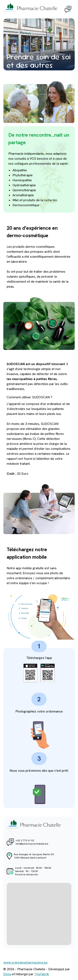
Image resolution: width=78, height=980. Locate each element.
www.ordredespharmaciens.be (25, 962)
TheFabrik (42, 974)
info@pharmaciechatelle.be (32, 844)
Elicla (7, 974)
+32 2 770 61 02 (25, 840)
